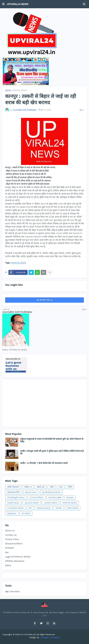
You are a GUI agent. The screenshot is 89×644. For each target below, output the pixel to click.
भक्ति (52, 487)
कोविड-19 (28, 487)
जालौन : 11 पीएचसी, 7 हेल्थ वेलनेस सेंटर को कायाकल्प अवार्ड (44, 463)
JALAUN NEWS (32, 503)
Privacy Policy (12, 539)
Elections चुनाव (55, 498)
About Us (10, 531)
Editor (8, 565)
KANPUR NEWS (20, 90)
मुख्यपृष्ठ (8, 90)
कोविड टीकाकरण (13, 487)
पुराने (84, 310)
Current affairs (36, 498)
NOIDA (59, 508)
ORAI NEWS (73, 508)
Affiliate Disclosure (15, 561)
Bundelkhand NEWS (51, 492)
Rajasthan (12, 513)
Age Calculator (12, 591)
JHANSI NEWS (50, 503)
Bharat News (31, 492)
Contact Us (11, 535)
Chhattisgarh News (16, 498)
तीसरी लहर (41, 487)
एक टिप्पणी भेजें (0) (44, 300)
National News (44, 508)
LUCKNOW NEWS (15, 508)
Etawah (70, 498)
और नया (7, 310)
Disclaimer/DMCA (14, 544)
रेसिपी (70, 487)
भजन (61, 487)
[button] (3, 4)
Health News (13, 503)
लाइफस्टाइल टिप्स (13, 492)
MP (30, 508)
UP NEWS (26, 513)
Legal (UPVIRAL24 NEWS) (18, 557)
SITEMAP (10, 548)
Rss (7, 552)
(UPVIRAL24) (30, 634)
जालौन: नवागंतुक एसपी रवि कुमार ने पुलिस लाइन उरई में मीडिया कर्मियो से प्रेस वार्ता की (52, 452)
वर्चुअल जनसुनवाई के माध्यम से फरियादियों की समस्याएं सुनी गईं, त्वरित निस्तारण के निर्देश (52, 440)
